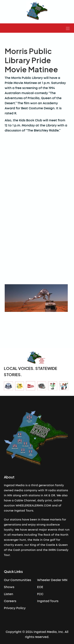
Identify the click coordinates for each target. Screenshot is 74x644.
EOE (40, 587)
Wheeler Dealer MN (52, 580)
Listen (8, 594)
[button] (68, 28)
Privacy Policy (15, 608)
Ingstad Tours (48, 601)
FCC (40, 594)
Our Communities (17, 580)
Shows (9, 587)
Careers (10, 601)
